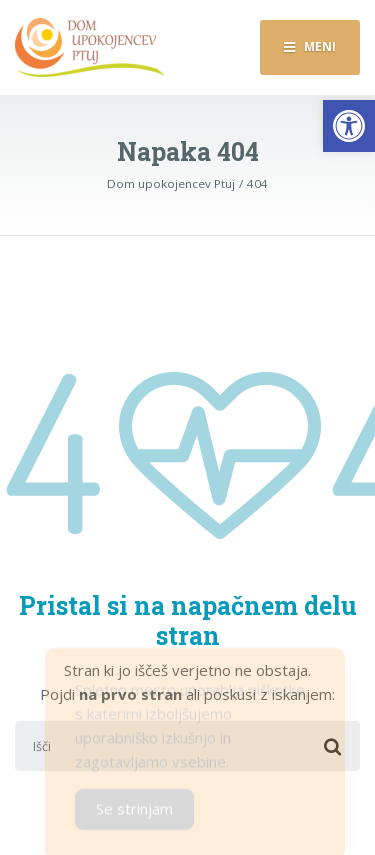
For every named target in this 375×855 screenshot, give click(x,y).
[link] (349, 126)
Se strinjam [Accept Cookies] (134, 814)
